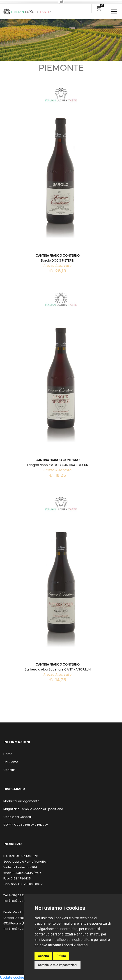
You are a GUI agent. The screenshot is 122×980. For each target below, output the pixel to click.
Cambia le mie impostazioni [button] (58, 965)
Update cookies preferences (23, 977)
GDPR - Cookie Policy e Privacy (26, 825)
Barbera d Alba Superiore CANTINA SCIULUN (58, 667)
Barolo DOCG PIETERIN (58, 258)
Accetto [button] (43, 956)
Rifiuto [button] (61, 956)
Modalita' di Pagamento (21, 801)
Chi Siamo (11, 762)
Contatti (10, 770)
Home (8, 754)
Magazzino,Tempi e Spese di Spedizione (33, 809)
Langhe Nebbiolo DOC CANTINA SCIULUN (58, 463)
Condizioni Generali (18, 817)
